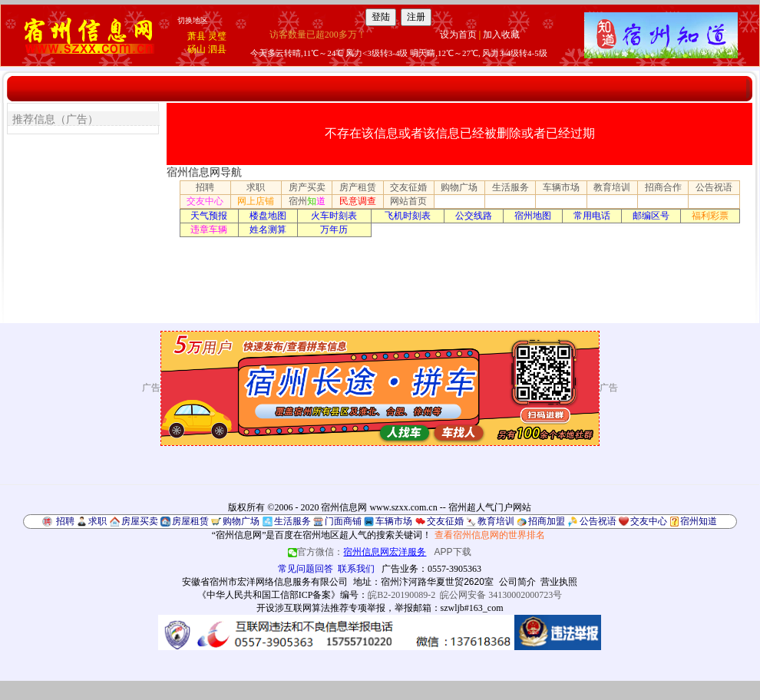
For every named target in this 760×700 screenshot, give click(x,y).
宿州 (307, 201)
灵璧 (217, 36)
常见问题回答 (306, 569)
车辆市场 (561, 187)
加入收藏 (501, 35)
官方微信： (358, 552)
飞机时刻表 (408, 216)
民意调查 (358, 201)
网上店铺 (256, 201)
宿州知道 (699, 521)
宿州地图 (533, 216)
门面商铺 (343, 521)
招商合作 (663, 187)
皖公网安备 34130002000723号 (501, 595)
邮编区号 (651, 216)
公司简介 (517, 582)
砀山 (197, 49)
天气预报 (209, 216)
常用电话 (592, 216)
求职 (256, 187)
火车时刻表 (334, 216)
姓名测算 (268, 229)
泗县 (217, 49)
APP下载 (453, 552)
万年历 (334, 229)
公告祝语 (714, 187)
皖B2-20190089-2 (401, 595)
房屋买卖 (140, 521)
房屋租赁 (190, 521)
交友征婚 (408, 187)
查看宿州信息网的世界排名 (490, 535)
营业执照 (559, 582)
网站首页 (408, 201)
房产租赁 (358, 187)
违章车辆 (209, 229)
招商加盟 (547, 521)
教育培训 (612, 187)
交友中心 (205, 201)
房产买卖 (307, 187)
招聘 (205, 187)
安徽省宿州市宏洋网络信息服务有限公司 (265, 582)
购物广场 (459, 187)
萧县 (197, 36)
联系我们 (356, 569)
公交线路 (474, 216)
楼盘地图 (268, 216)
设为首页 (458, 35)
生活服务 (511, 187)
